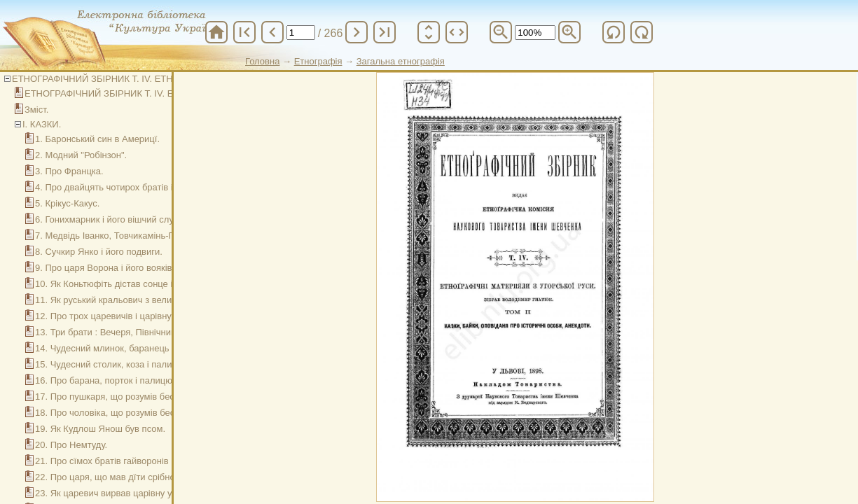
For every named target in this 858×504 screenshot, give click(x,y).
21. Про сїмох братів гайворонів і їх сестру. (125, 461)
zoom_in (569, 32)
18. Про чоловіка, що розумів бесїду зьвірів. (127, 413)
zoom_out (501, 32)
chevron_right (357, 32)
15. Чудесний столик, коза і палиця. (110, 364)
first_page (244, 32)
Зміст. (36, 110)
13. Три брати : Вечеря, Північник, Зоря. (119, 332)
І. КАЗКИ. (42, 124)
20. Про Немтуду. (71, 445)
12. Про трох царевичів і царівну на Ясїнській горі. (140, 316)
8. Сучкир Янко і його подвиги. (99, 252)
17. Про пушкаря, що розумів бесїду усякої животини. (147, 397)
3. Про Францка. (69, 171)
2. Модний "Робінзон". (81, 155)
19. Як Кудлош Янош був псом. (100, 429)
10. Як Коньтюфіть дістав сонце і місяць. (120, 284)
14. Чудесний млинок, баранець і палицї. (121, 348)
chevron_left (272, 32)
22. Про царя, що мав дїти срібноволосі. (119, 477)
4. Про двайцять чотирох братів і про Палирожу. (136, 187)
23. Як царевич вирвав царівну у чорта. (118, 493)
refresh (614, 32)
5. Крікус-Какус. (67, 203)
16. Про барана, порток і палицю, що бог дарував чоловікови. (165, 380)
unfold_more (429, 32)
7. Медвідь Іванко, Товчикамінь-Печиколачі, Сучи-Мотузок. (158, 236)
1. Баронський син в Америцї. (97, 139)
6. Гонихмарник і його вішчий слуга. (110, 219)
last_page (385, 32)
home (216, 32)
